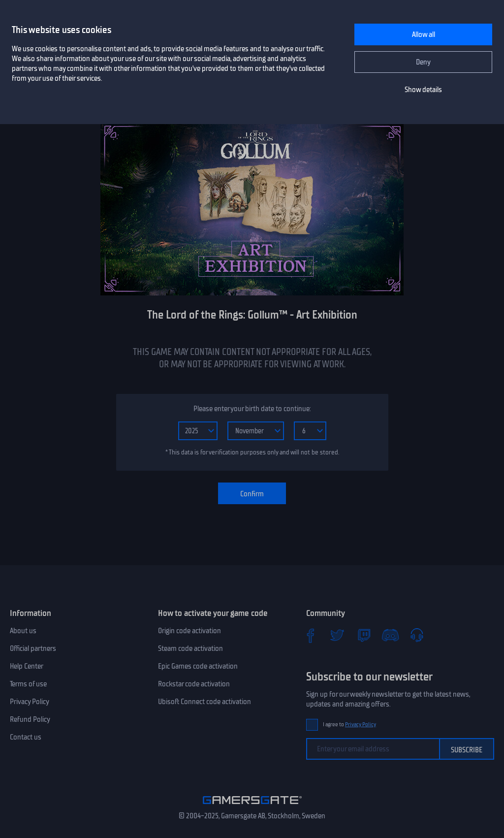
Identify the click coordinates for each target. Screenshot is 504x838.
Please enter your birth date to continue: (252, 409)
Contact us (26, 737)
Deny (423, 62)
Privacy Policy (30, 702)
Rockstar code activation (194, 684)
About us (23, 631)
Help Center (27, 666)
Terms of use (28, 684)
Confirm (252, 494)
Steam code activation (190, 648)
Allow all (424, 34)
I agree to (349, 725)
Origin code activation (189, 631)
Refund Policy (30, 719)
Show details (423, 90)
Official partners (33, 648)
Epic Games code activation (198, 666)
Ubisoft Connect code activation (205, 702)
